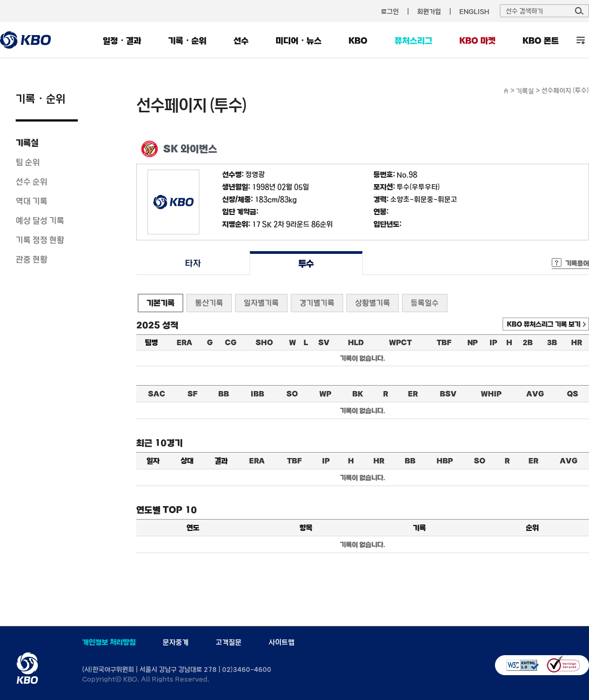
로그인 (390, 11)
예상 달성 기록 (40, 220)
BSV (448, 394)
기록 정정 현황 (40, 240)
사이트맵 (282, 642)
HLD (356, 342)
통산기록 (209, 303)
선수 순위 (32, 181)
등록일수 (425, 303)
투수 (306, 263)
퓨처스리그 (413, 41)
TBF (444, 342)
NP (473, 342)
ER (413, 394)
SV (324, 342)
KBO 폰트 (541, 41)
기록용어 (577, 263)
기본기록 (160, 303)
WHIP (491, 394)
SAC (157, 394)
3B (552, 342)
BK (358, 394)
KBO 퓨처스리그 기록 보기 (544, 324)
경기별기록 (317, 303)
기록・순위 (187, 41)
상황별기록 (373, 303)
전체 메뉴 (581, 40)
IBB (257, 394)
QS (573, 394)
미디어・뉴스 (299, 41)
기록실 (27, 143)
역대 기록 (32, 201)
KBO (358, 41)
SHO (264, 342)
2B (528, 342)
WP (325, 394)
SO (292, 394)
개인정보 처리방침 (109, 642)
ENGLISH (474, 11)
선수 (241, 41)
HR (577, 342)
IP (493, 342)
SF (192, 394)
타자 (193, 263)
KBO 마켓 (477, 41)
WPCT (400, 342)
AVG (535, 394)
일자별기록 (261, 303)
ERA (185, 342)
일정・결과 (122, 41)
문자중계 (176, 642)
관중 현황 (32, 259)
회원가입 (429, 11)
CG (231, 342)
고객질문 (229, 642)
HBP (445, 461)
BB (224, 394)
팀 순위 (28, 162)
